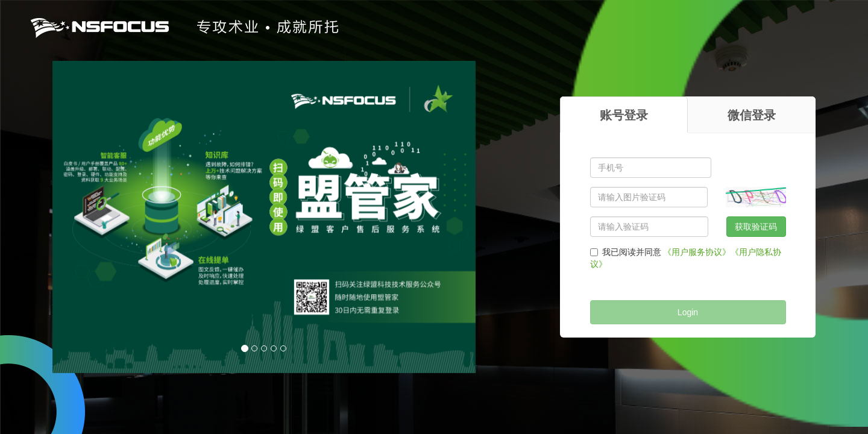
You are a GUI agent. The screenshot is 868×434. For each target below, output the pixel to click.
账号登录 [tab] (624, 115)
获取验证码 (756, 227)
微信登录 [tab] (752, 115)
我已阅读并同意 (626, 252)
